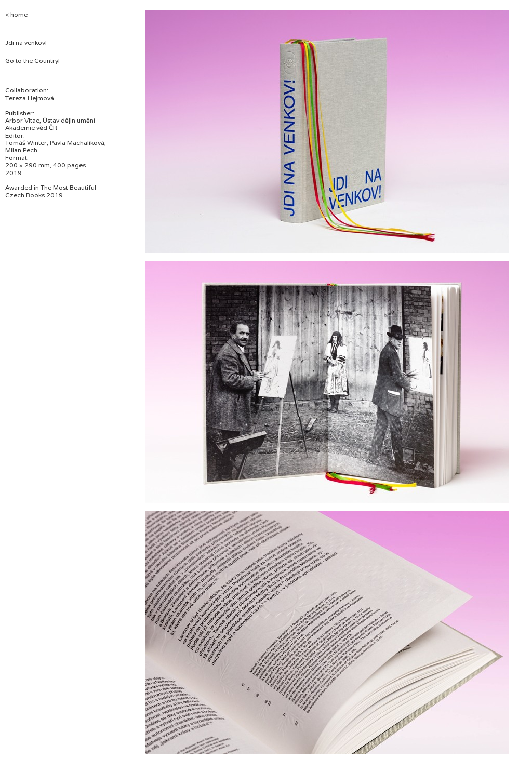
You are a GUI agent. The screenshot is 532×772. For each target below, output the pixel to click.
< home (16, 14)
